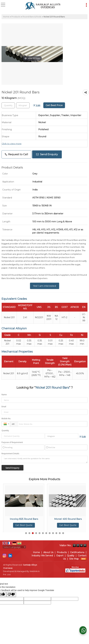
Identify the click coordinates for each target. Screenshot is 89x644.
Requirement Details (10, 454)
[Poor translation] (11, 594)
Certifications (77, 552)
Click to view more (12, 144)
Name (4, 395)
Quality (71, 556)
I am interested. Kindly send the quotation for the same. (44, 459)
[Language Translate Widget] (14, 547)
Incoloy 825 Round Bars (68, 519)
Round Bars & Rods (32, 17)
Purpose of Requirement (12, 442)
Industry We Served (42, 556)
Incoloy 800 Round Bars (24, 519)
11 (60, 533)
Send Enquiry (47, 154)
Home (6, 17)
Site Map (74, 559)
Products (16, 17)
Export (60, 556)
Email (4, 407)
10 (56, 533)
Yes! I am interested (45, 286)
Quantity (5, 430)
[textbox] (23, 105)
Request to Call (16, 154)
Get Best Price (54, 105)
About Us (48, 552)
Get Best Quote (24, 525)
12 (63, 533)
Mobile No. (6, 419)
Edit (37, 105)
